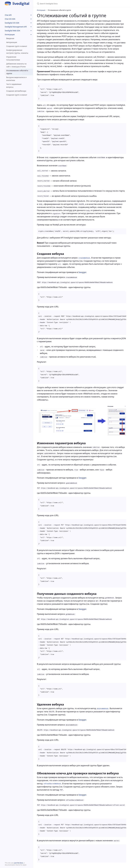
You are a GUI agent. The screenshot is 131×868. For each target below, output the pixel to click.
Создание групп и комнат (17, 46)
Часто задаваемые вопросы (14, 86)
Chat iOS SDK (10, 19)
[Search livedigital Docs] (66, 4)
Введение (10, 38)
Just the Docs (19, 863)
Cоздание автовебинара (16, 91)
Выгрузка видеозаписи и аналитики (16, 79)
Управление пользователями (13, 58)
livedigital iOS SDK (12, 23)
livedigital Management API (16, 27)
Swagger (82, 272)
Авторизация (12, 42)
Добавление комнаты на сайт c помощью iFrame (16, 65)
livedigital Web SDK (12, 31)
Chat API (8, 15)
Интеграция (10, 34)
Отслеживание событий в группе (17, 72)
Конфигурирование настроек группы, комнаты (17, 52)
